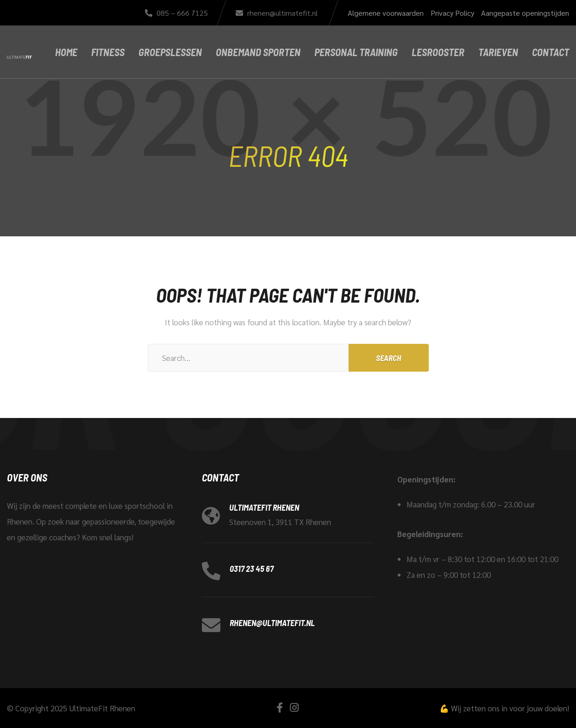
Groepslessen (170, 52)
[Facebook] (280, 707)
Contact (551, 52)
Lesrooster (438, 52)
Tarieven (498, 52)
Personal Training (356, 52)
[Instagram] (294, 707)
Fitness (108, 52)
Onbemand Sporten (258, 52)
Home (66, 52)
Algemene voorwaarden (386, 13)
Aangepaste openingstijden (525, 13)
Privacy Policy (452, 13)
